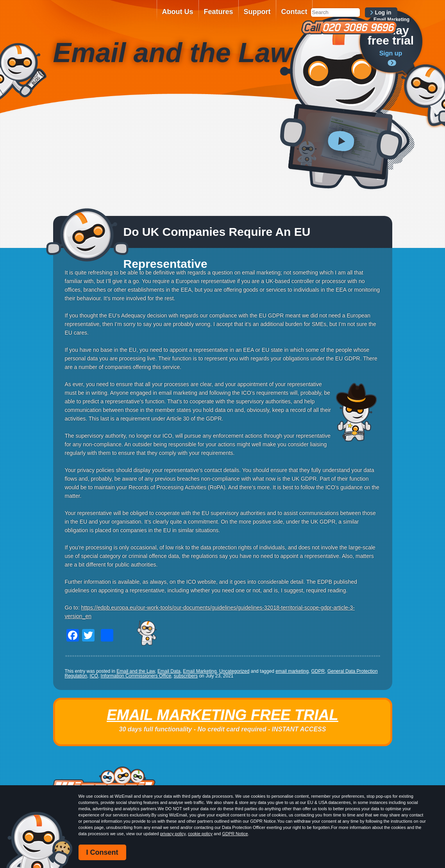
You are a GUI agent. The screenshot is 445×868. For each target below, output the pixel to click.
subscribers (186, 676)
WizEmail (102, 17)
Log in (383, 12)
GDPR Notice (235, 834)
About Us (178, 12)
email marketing (292, 671)
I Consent (102, 852)
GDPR (318, 671)
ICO (94, 676)
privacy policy (173, 834)
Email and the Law (136, 671)
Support (257, 12)
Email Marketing (200, 671)
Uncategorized (234, 671)
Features (219, 12)
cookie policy (200, 834)
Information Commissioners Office (136, 676)
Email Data (169, 671)
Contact (294, 12)
